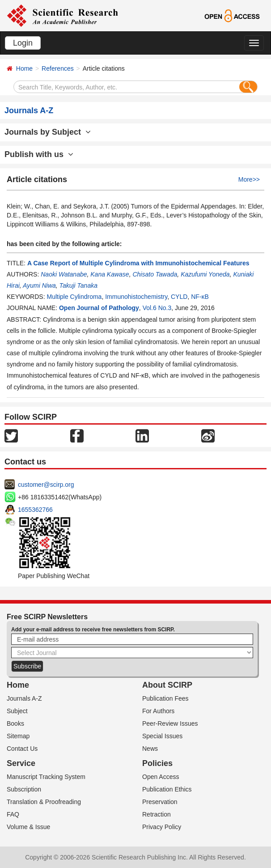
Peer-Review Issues (170, 723)
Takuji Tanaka (78, 285)
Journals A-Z (24, 698)
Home (24, 68)
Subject (17, 711)
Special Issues (162, 736)
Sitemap (18, 736)
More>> (249, 179)
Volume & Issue (28, 827)
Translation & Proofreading (44, 802)
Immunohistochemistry (136, 297)
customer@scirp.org (46, 485)
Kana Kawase (110, 274)
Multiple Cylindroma (74, 297)
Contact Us (22, 749)
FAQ (13, 814)
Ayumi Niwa (39, 285)
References (58, 68)
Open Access (161, 777)
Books (15, 723)
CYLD (179, 297)
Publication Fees (165, 698)
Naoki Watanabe (64, 274)
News (150, 749)
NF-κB (200, 297)
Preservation (160, 802)
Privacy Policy (162, 827)
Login (23, 43)
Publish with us (39, 154)
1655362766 (35, 510)
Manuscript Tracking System (46, 777)
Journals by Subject (48, 132)
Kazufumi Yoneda (205, 274)
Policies (157, 763)
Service (21, 763)
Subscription (24, 789)
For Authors (158, 711)
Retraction (157, 814)
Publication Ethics (167, 789)
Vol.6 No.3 (157, 308)
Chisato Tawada (155, 274)
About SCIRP (167, 685)
